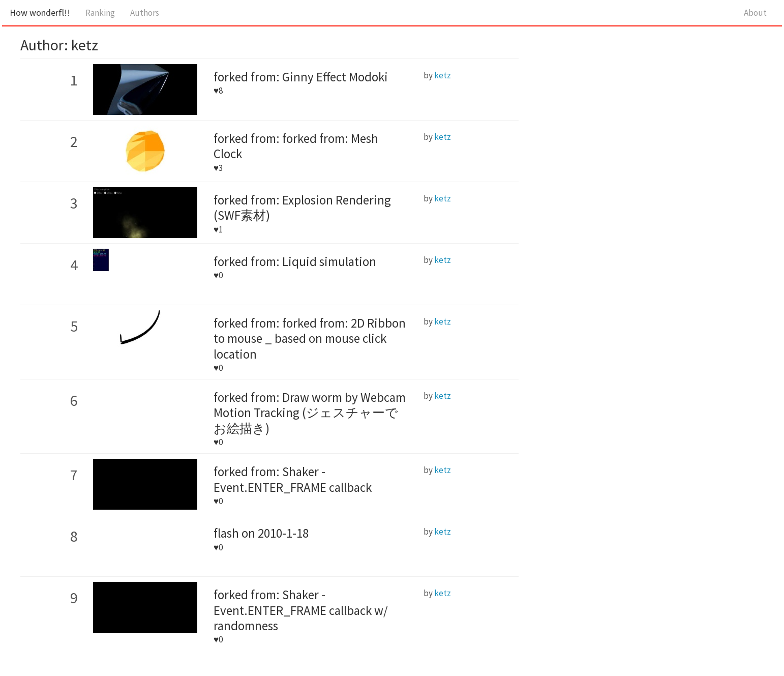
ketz (443, 75)
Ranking (100, 13)
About (755, 13)
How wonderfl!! (40, 12)
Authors (145, 13)
